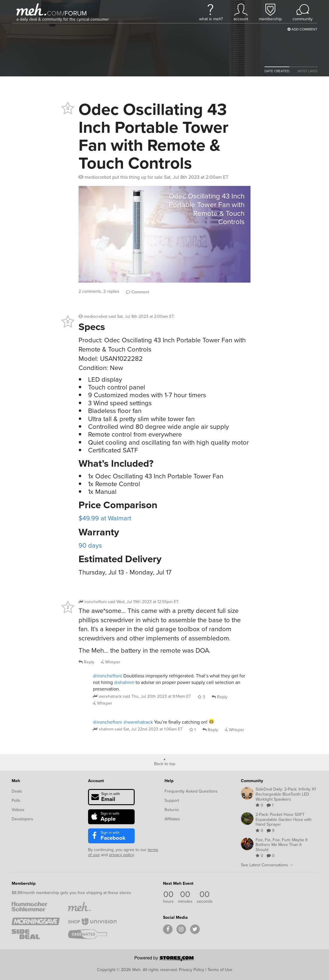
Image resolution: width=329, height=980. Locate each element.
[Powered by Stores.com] (164, 959)
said (157, 696)
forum (75, 13)
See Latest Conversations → (267, 865)
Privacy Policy (192, 970)
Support (172, 801)
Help (169, 781)
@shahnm (124, 682)
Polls (16, 801)
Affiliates (172, 819)
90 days (90, 545)
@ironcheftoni (107, 676)
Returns (172, 810)
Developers (22, 819)
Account (96, 781)
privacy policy (121, 855)
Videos (18, 810)
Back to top (165, 763)
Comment (137, 292)
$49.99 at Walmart (105, 518)
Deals (17, 791)
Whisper (111, 662)
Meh (16, 781)
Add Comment (302, 29)
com (54, 13)
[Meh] (31, 9)
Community (252, 781)
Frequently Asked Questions (191, 791)
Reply (86, 662)
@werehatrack (138, 722)
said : (142, 316)
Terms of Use (220, 970)
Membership (24, 883)
